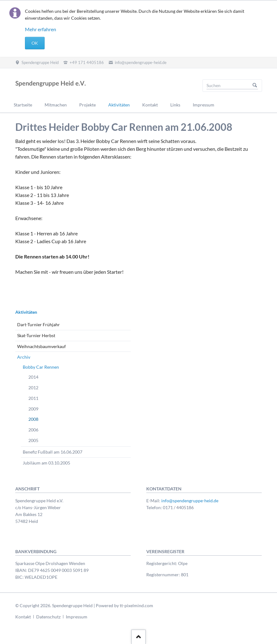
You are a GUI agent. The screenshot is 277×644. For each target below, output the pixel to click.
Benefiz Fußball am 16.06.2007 (53, 452)
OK (35, 43)
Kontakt (23, 617)
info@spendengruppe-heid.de (190, 501)
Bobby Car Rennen (41, 367)
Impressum (77, 617)
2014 (33, 377)
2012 (33, 388)
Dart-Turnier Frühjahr (39, 324)
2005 (33, 440)
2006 (33, 430)
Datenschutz (48, 617)
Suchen (255, 86)
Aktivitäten (26, 312)
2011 (33, 398)
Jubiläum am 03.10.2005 (46, 463)
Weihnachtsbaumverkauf (41, 346)
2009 (33, 409)
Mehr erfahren (41, 29)
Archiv (24, 357)
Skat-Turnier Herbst (36, 335)
